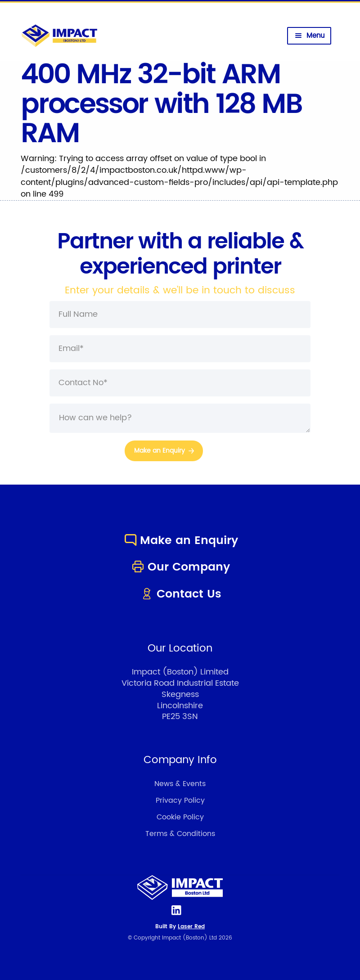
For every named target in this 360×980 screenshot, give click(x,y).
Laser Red (191, 927)
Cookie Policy (180, 817)
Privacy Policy (180, 800)
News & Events (180, 784)
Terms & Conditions (180, 834)
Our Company (180, 567)
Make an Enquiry (180, 541)
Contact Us (180, 594)
